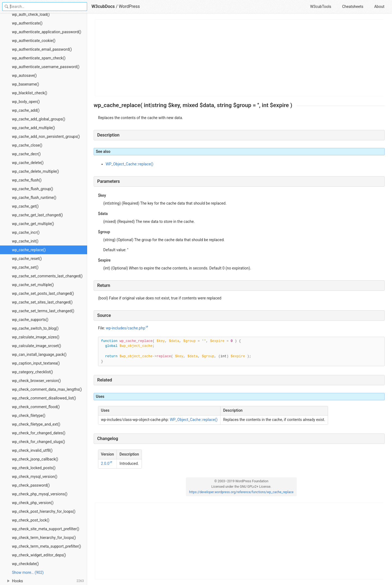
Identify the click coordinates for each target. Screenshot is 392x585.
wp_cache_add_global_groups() (39, 119)
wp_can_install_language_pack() (39, 354)
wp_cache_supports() (30, 320)
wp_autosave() (24, 75)
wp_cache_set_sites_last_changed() (42, 302)
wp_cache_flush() (27, 180)
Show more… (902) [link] (28, 572)
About (379, 7)
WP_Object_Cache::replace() (129, 164)
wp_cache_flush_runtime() (34, 198)
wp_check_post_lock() (31, 520)
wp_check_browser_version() (36, 381)
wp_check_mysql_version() (35, 477)
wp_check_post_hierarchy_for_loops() (44, 511)
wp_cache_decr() (26, 154)
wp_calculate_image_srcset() (36, 346)
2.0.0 (105, 463)
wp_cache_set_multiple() (33, 285)
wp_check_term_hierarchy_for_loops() (44, 538)
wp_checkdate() (25, 564)
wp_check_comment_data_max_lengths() (47, 389)
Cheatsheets (353, 7)
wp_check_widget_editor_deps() (39, 555)
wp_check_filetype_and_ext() (36, 424)
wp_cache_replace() (29, 250)
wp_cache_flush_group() (33, 189)
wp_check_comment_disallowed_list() (44, 398)
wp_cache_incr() (26, 232)
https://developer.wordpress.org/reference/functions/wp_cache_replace (241, 492)
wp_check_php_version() (33, 503)
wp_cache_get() (25, 206)
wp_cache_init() (25, 241)
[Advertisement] (239, 58)
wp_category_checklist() (32, 372)
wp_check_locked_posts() (34, 468)
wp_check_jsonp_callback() (35, 459)
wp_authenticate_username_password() (46, 67)
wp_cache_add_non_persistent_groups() (46, 137)
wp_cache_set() (25, 267)
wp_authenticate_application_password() (47, 32)
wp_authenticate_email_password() (42, 49)
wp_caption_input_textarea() (36, 363)
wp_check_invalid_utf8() (32, 450)
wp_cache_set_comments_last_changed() (47, 276)
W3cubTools (321, 7)
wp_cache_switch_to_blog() (35, 328)
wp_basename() (26, 84)
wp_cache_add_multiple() (33, 128)
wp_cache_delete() (28, 163)
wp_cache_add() (26, 110)
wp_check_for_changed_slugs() (39, 442)
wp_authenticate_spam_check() (39, 58)
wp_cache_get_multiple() (33, 224)
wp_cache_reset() (27, 259)
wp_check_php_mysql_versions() (40, 494)
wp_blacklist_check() (30, 93)
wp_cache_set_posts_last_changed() (43, 293)
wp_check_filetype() (29, 416)
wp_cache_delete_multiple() (36, 171)
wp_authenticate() (27, 23)
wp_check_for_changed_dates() (39, 433)
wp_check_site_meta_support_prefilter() (46, 529)
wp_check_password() (31, 485)
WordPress (129, 6)
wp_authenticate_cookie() (34, 41)
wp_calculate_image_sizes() (36, 337)
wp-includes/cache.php (126, 328)
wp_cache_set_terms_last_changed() (43, 311)
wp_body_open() (26, 102)
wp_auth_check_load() (31, 14)
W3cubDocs (103, 6)
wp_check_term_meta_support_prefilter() (47, 546)
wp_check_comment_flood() (36, 407)
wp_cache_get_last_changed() (37, 215)
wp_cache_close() (27, 145)
